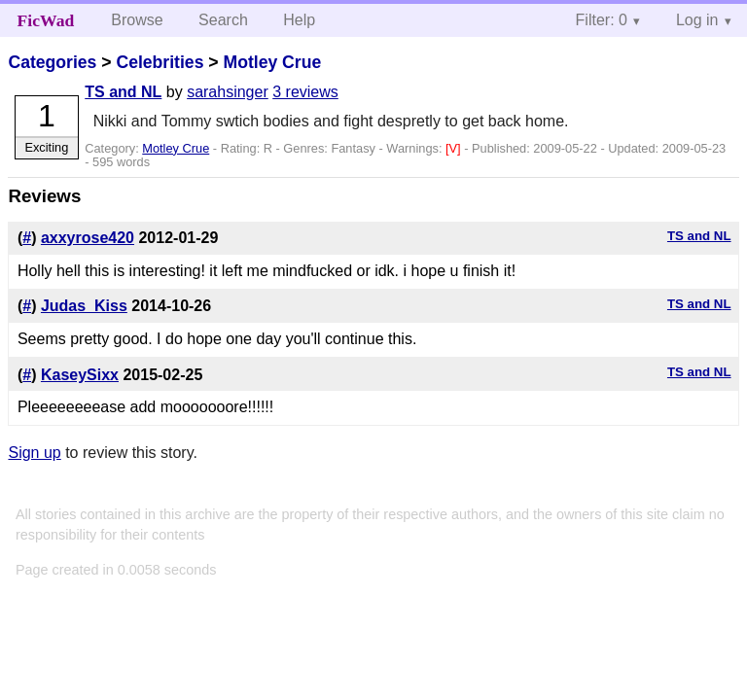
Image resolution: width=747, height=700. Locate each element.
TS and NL (123, 92)
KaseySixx (80, 375)
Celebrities (160, 62)
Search (223, 20)
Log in (697, 20)
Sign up (34, 453)
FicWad (46, 20)
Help (299, 20)
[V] (455, 148)
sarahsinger (228, 92)
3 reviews (305, 92)
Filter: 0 (602, 20)
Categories (52, 62)
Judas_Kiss (84, 306)
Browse (137, 20)
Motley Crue (272, 62)
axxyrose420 (88, 238)
